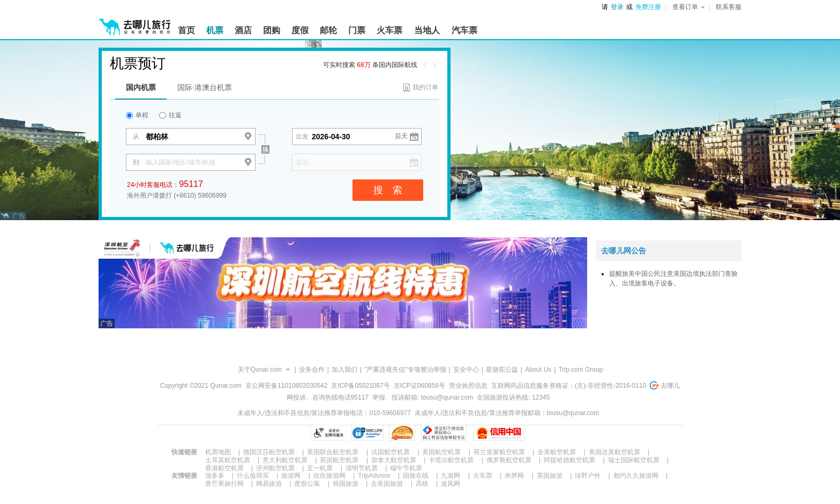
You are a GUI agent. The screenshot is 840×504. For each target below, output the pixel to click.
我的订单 (425, 87)
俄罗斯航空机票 (509, 460)
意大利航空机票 (285, 460)
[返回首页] (135, 22)
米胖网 (514, 476)
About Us (538, 370)
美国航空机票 (441, 452)
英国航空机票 (339, 460)
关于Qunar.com (260, 370)
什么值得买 (253, 476)
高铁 (422, 484)
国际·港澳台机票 (205, 87)
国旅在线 (416, 476)
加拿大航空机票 (394, 460)
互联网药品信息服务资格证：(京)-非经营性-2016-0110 (569, 386)
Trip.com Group (580, 370)
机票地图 (218, 452)
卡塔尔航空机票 (451, 460)
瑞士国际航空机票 (634, 460)
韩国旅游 (346, 484)
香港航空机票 (224, 468)
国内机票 (141, 87)
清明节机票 (362, 468)
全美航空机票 (557, 452)
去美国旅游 (387, 484)
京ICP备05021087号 (360, 386)
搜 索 (388, 190)
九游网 (451, 476)
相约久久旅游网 (636, 476)
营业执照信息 (468, 386)
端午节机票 (406, 468)
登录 (617, 7)
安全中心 (466, 370)
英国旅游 (550, 476)
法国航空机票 (391, 452)
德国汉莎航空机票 (269, 452)
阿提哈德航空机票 (569, 460)
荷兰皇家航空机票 (499, 452)
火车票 (483, 476)
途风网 (451, 484)
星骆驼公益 (502, 370)
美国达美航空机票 (614, 452)
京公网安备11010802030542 (286, 386)
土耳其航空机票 (228, 460)
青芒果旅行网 (224, 484)
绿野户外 (588, 476)
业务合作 (312, 370)
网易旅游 (269, 484)
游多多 (215, 476)
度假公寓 (307, 484)
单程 (137, 115)
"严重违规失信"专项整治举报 (405, 370)
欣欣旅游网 (329, 476)
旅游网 (291, 476)
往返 (170, 115)
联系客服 (729, 7)
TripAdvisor (374, 476)
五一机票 (320, 468)
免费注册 (648, 7)
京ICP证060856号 (419, 386)
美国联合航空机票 (333, 452)
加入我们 (344, 370)
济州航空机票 (275, 468)
